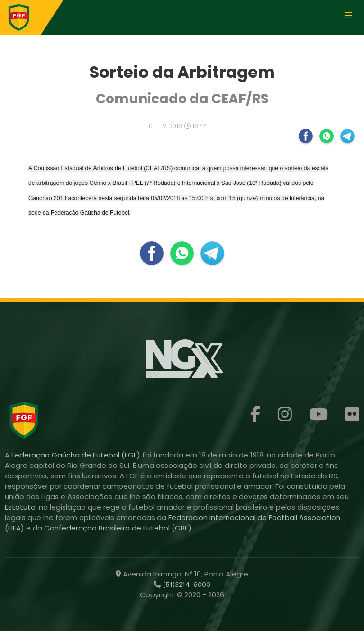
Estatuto (20, 507)
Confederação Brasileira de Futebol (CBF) (118, 528)
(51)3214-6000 (186, 585)
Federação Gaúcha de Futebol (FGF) (77, 455)
